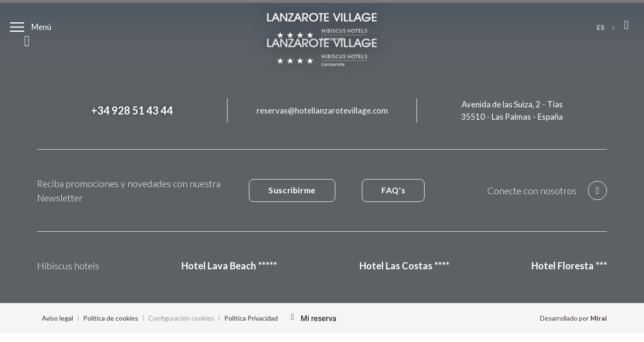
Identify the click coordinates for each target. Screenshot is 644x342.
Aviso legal (57, 318)
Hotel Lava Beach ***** (229, 266)
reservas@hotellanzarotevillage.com (322, 110)
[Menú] (17, 27)
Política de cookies (111, 318)
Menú (41, 27)
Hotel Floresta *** (569, 266)
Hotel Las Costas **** (404, 266)
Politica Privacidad (251, 318)
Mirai (599, 318)
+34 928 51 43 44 (132, 110)
